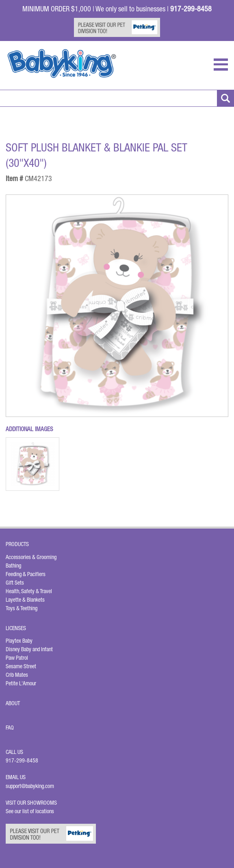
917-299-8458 (22, 760)
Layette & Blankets (25, 600)
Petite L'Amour (21, 683)
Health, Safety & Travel (29, 591)
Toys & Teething (22, 608)
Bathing (13, 566)
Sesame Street (21, 666)
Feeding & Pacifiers (26, 574)
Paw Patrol (17, 658)
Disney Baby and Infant (29, 649)
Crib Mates (17, 675)
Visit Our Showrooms (32, 803)
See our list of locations (30, 811)
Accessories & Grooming (31, 557)
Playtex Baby (19, 641)
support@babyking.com (30, 786)
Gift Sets (15, 583)
